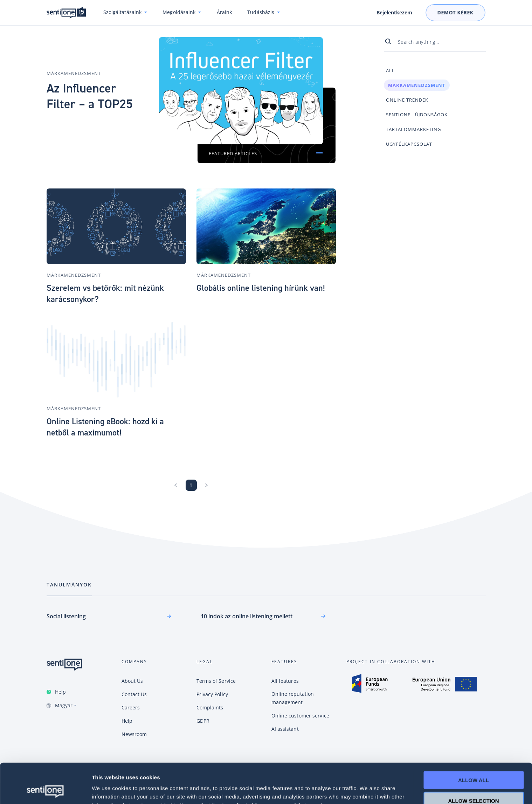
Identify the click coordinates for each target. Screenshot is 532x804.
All (390, 70)
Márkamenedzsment (74, 73)
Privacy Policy (212, 694)
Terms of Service (216, 681)
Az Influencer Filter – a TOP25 (90, 96)
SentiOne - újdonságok (417, 115)
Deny (474, 784)
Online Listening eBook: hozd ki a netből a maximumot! (105, 427)
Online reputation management (293, 698)
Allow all (474, 743)
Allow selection (474, 763)
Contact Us (134, 694)
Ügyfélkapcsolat (409, 144)
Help (60, 692)
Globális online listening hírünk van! (261, 288)
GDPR (203, 721)
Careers (131, 707)
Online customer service (300, 716)
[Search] (391, 42)
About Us (132, 681)
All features (285, 681)
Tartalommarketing (413, 129)
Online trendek (407, 100)
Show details (368, 790)
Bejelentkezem (394, 13)
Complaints (210, 707)
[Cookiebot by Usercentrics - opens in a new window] (45, 790)
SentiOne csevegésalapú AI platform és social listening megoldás (66, 13)
